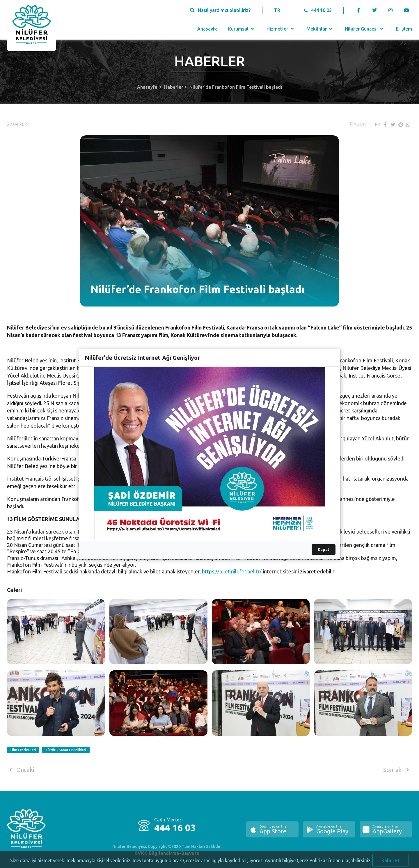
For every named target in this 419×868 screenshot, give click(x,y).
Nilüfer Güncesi (365, 29)
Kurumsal (242, 29)
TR (277, 10)
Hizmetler (281, 29)
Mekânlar (320, 29)
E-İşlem (404, 29)
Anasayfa (207, 29)
